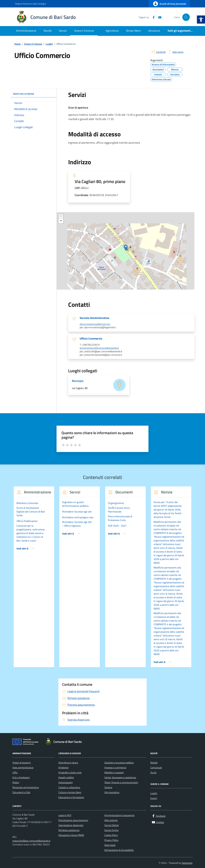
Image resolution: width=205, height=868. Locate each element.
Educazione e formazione (71, 797)
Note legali (110, 845)
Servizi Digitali (112, 825)
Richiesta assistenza (69, 830)
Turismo (108, 787)
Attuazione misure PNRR (71, 835)
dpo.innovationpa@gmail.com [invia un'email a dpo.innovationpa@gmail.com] (95, 324)
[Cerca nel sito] (186, 17)
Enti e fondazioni (21, 777)
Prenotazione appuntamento (73, 820)
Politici (16, 782)
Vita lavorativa (112, 792)
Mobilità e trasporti (114, 772)
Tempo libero (133, 31)
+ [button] (61, 216)
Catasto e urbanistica (69, 787)
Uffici (15, 772)
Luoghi (154, 793)
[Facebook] (152, 17)
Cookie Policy (111, 835)
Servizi (63, 31)
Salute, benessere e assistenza (120, 777)
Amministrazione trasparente (119, 815)
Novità (48, 31)
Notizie (154, 763)
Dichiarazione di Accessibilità (119, 850)
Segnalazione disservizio (71, 825)
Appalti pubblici (66, 777)
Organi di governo (22, 763)
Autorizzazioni (66, 782)
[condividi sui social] (158, 52)
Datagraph (187, 863)
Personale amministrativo (26, 787)
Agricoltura (112, 31)
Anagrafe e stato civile (70, 772)
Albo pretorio (111, 820)
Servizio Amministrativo (95, 318)
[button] (201, 20)
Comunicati (156, 767)
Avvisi (153, 772)
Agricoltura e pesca (68, 763)
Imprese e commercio (115, 767)
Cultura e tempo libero (70, 792)
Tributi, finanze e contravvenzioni (121, 782)
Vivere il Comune (84, 31)
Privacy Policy (111, 840)
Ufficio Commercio (91, 339)
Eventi (154, 798)
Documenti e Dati (21, 792)
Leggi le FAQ (65, 815)
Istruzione (154, 31)
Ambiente (63, 767)
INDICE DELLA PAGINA (34, 94)
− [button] (61, 221)
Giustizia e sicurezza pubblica (119, 763)
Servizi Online (111, 830)
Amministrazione (26, 31)
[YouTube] (159, 17)
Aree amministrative (23, 767)
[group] (34, 579)
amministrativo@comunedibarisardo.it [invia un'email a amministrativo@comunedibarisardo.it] (99, 348)
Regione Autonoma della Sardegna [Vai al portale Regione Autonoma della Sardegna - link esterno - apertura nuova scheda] (31, 4)
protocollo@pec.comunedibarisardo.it (31, 841)
